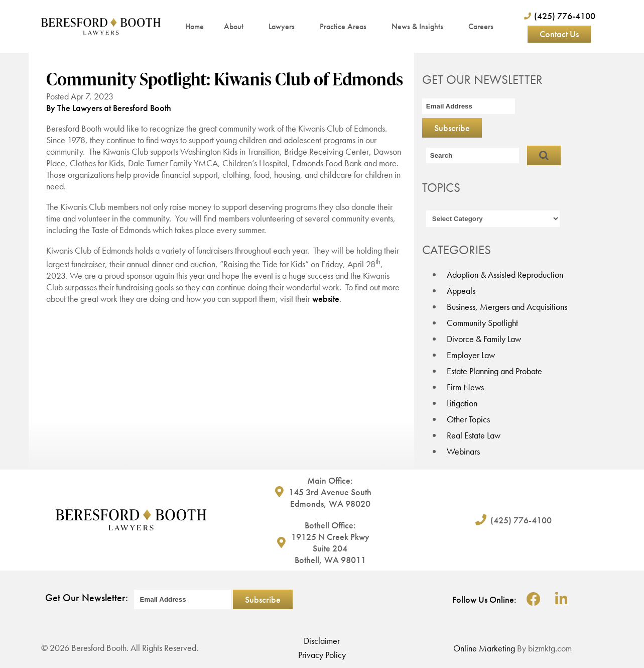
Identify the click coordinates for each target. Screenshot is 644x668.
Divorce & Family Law (484, 339)
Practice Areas (346, 26)
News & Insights (420, 26)
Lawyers (284, 26)
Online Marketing (484, 648)
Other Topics (468, 419)
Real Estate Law (474, 435)
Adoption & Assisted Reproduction (505, 274)
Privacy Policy (322, 655)
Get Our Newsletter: (87, 598)
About (236, 26)
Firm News (465, 387)
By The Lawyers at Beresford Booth (109, 108)
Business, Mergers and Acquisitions (507, 307)
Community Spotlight (482, 323)
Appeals (461, 291)
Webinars (463, 451)
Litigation (462, 403)
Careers (481, 26)
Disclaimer (322, 641)
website (326, 299)
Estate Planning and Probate (494, 371)
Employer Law (471, 355)
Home (195, 26)
